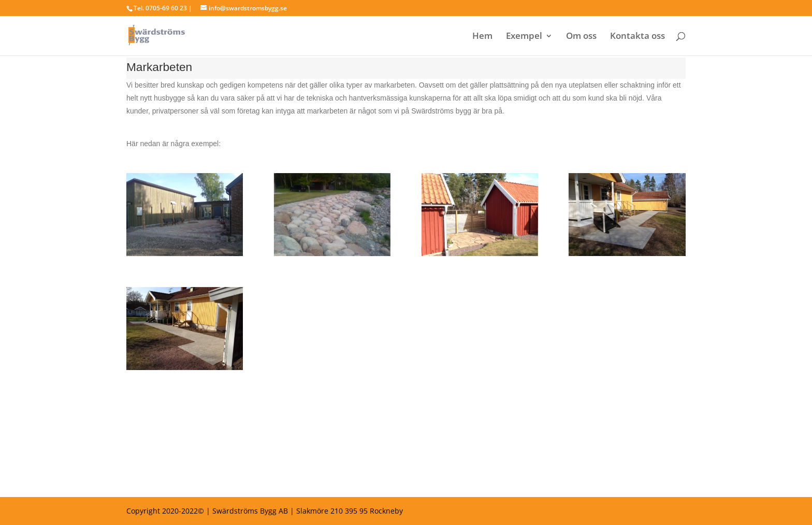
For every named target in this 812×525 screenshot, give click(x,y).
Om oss (581, 37)
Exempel (524, 37)
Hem (482, 37)
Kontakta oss (637, 37)
